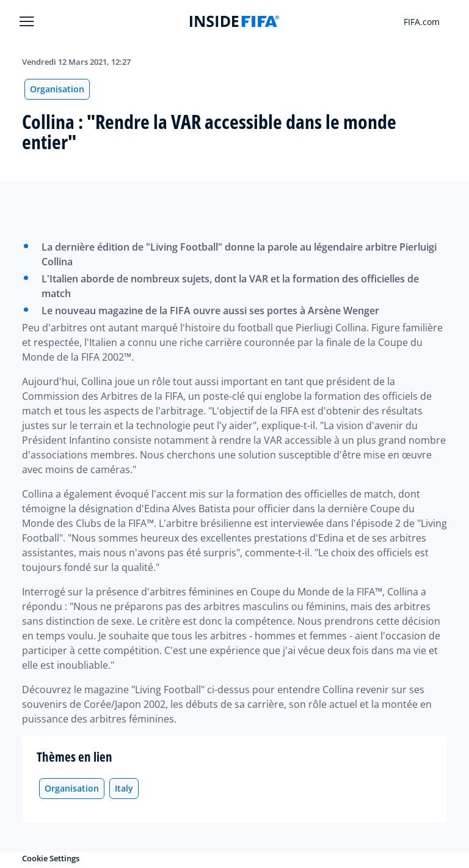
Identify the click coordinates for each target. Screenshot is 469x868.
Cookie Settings (51, 858)
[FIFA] (234, 21)
